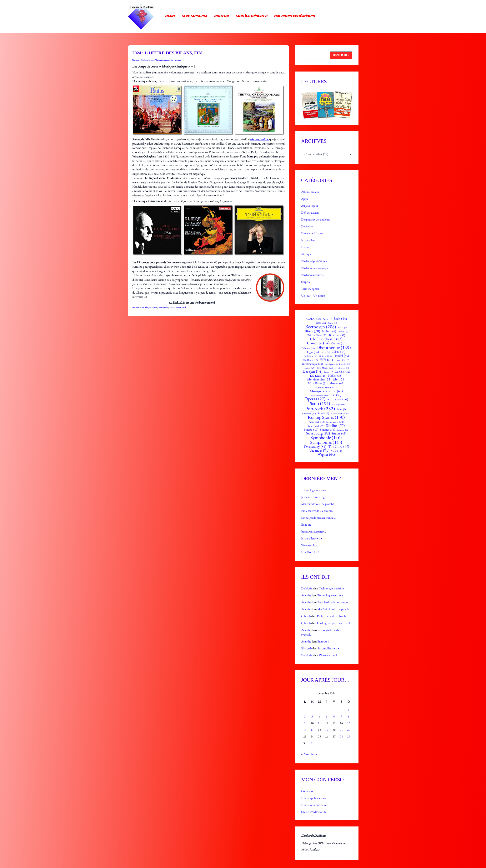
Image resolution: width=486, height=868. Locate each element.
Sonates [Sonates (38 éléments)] (328, 430)
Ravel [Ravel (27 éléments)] (323, 413)
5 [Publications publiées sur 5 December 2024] (327, 716)
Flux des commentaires (314, 805)
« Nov (305, 754)
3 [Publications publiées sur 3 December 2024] (312, 716)
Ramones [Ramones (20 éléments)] (309, 414)
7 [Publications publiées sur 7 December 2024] (341, 716)
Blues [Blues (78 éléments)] (312, 331)
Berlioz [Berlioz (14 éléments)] (343, 328)
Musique (178, 60)
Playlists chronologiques (315, 268)
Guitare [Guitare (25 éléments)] (325, 356)
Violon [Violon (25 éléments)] (337, 451)
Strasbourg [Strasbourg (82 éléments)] (318, 433)
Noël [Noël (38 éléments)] (335, 395)
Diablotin (307, 588)
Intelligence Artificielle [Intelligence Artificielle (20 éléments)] (338, 364)
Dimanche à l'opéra (312, 233)
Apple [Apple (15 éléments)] (327, 319)
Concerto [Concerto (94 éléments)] (318, 343)
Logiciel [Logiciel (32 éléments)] (343, 372)
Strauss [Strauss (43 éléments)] (339, 433)
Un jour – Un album (313, 296)
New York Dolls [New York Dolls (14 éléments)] (319, 395)
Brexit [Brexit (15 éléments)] (343, 332)
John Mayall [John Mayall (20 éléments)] (325, 368)
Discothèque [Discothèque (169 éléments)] (334, 347)
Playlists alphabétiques (314, 261)
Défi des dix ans (310, 213)
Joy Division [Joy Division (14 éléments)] (342, 368)
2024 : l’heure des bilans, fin (167, 53)
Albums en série (310, 192)
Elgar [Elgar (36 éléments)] (313, 352)
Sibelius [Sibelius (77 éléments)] (335, 425)
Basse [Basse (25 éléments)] (321, 323)
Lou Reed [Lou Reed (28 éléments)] (318, 376)
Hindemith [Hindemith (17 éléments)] (342, 360)
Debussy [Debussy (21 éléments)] (308, 348)
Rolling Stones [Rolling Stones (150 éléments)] (326, 417)
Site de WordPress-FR (314, 812)
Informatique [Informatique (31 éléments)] (313, 364)
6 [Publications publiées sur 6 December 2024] (334, 716)
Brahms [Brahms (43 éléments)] (330, 331)
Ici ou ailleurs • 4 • (312, 538)
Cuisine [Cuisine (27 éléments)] (338, 343)
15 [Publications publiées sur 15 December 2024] (349, 723)
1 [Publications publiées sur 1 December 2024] (349, 710)
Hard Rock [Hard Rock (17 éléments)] (310, 360)
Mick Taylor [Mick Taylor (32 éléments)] (318, 383)
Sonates (178, 307)
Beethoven (136, 307)
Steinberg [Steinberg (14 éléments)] (343, 430)
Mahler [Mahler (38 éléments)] (335, 376)
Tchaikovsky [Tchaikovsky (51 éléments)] (315, 447)
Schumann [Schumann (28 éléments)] (335, 422)
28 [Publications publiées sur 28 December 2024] (341, 736)
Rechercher (341, 55)
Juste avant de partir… (313, 531)
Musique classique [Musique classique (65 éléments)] (326, 391)
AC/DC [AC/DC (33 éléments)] (313, 319)
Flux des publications (313, 798)
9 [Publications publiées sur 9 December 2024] (305, 723)
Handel (155, 307)
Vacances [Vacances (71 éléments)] (319, 450)
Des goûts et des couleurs (316, 219)
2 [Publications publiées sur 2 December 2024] (305, 716)
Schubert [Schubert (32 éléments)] (317, 422)
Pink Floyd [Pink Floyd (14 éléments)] (338, 404)
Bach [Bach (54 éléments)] (340, 319)
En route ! (307, 525)
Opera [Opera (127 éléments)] (315, 399)
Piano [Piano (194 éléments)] (319, 404)
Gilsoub (306, 616)
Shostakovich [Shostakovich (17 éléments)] (316, 426)
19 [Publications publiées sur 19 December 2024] (327, 730)
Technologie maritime (314, 490)
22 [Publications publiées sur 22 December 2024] (349, 730)
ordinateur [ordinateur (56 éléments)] (338, 399)
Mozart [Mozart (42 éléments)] (337, 383)
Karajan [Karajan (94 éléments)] (313, 371)
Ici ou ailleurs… (310, 240)
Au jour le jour (310, 206)
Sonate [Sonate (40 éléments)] (311, 429)
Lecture (306, 247)
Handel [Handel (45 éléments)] (341, 356)
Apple (305, 199)
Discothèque (146, 307)
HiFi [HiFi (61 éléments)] (326, 360)
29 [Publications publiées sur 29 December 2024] (349, 736)
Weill (184, 307)
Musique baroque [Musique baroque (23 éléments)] (326, 387)
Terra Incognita (310, 289)
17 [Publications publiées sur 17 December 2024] (312, 730)
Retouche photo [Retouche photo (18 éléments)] (341, 414)
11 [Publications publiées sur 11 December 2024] (319, 723)
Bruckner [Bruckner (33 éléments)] (337, 335)
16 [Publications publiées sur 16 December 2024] (305, 730)
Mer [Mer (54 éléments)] (339, 379)
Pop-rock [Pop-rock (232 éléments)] (320, 409)
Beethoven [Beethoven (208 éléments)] (321, 327)
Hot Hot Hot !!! (311, 552)
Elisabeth (306, 648)
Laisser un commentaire (165, 60)
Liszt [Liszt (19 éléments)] (329, 372)
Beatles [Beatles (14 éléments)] (332, 323)
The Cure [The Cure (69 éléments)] (339, 447)
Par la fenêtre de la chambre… (318, 511)
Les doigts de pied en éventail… (319, 518)
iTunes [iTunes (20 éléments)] (310, 368)
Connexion (308, 791)
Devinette (307, 226)
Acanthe (306, 595)
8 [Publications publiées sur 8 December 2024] (349, 716)
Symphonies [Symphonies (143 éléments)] (326, 442)
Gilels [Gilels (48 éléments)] (339, 352)
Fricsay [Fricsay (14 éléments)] (325, 352)
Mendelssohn (163, 307)
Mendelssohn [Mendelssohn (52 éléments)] (319, 379)
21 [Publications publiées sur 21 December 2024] (341, 730)
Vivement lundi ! (311, 545)
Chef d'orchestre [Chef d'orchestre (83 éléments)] (326, 339)
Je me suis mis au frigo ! (314, 497)
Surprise (306, 282)
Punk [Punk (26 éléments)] (342, 409)
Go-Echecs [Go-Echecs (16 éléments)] (310, 356)
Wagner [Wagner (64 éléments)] (326, 454)
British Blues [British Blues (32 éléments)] (317, 335)
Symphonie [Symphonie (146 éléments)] (326, 438)
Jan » (314, 754)
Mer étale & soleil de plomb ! (318, 504)
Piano (172, 307)
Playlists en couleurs (313, 275)
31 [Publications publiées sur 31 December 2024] (312, 743)
